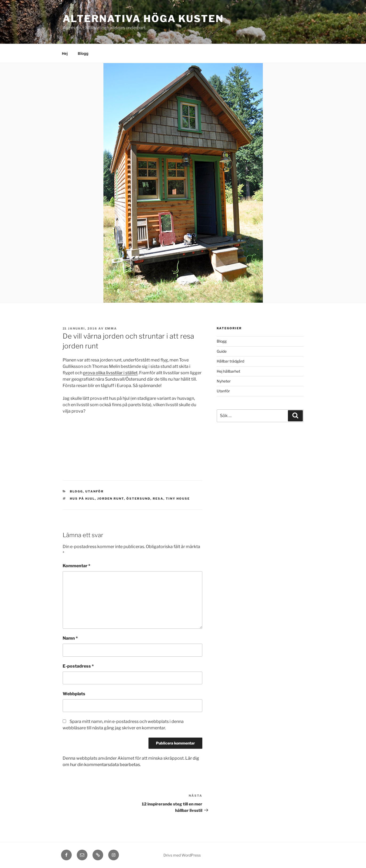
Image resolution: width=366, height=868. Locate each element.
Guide (222, 351)
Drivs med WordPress (182, 855)
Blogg (83, 54)
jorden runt (111, 499)
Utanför (94, 491)
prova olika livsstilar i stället (110, 373)
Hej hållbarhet (228, 371)
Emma (111, 328)
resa (158, 499)
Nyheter (224, 381)
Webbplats (74, 694)
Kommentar (77, 566)
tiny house (178, 499)
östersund (138, 499)
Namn (70, 638)
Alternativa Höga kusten (143, 19)
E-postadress (78, 666)
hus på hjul (82, 499)
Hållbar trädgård (230, 361)
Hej (65, 54)
